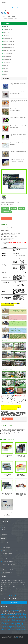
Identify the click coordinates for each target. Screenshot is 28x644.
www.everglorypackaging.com (11, 595)
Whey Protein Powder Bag (9, 51)
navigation (4, 2)
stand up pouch (6, 548)
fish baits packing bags (7, 475)
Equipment (13, 209)
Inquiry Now (6, 218)
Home (4, 17)
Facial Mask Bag (7, 60)
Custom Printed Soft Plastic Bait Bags (21, 475)
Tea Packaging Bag (8, 54)
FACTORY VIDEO (6, 212)
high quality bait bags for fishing (8, 431)
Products (4, 527)
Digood (25, 638)
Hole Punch (6, 69)
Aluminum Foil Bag (8, 30)
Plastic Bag (6, 27)
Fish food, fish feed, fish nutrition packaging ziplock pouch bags (7, 514)
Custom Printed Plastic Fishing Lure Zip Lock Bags (21, 494)
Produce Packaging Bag (9, 42)
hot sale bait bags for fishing (19, 429)
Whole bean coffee (19, 623)
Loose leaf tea (4, 626)
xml (17, 638)
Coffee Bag (6, 66)
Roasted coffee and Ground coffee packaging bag (13, 625)
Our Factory (5, 209)
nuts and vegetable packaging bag (15, 618)
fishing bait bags (5, 432)
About (12, 641)
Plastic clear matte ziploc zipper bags (18, 151)
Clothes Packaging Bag (8, 48)
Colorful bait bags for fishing (7, 494)
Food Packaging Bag (8, 39)
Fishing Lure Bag (11, 17)
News (4, 532)
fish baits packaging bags (7, 456)
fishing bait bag (15, 432)
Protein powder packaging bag (10, 622)
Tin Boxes (6, 72)
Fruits (5, 618)
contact (24, 641)
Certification (21, 209)
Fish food (8, 629)
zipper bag (5, 545)
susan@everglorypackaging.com (12, 7)
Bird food (3, 629)
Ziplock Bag (6, 36)
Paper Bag (6, 75)
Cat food (24, 628)
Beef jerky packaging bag (9, 621)
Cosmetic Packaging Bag (9, 45)
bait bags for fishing (5, 429)
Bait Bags (20, 431)
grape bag (5, 542)
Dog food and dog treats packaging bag (13, 628)
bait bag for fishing (5, 434)
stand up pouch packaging (13, 610)
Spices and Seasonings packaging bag (12, 615)
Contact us (5, 534)
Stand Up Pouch (7, 33)
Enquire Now (14, 603)
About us (4, 530)
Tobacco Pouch (7, 63)
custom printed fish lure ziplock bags (21, 456)
